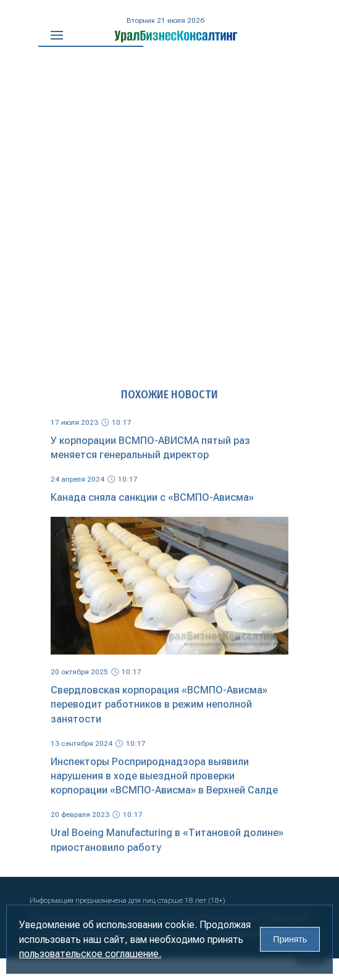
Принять (290, 939)
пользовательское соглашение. (90, 954)
